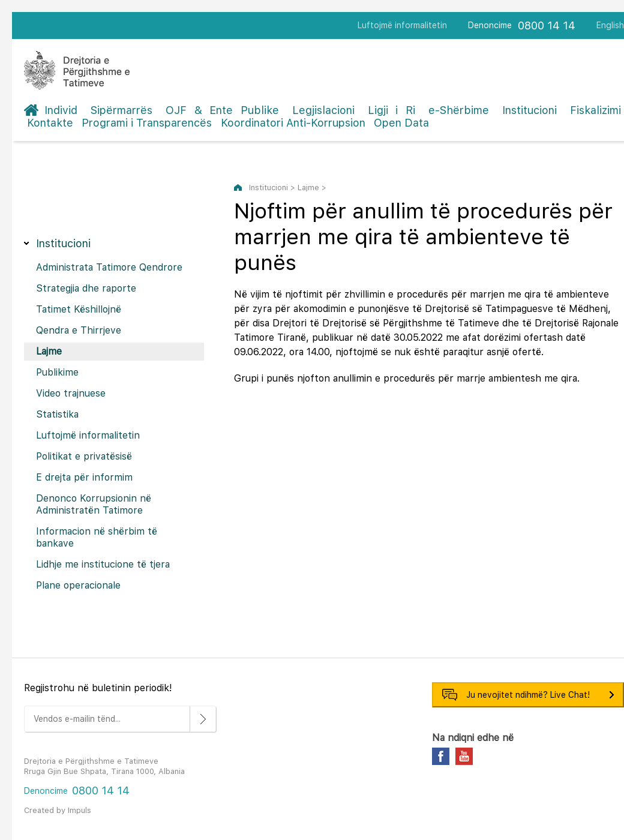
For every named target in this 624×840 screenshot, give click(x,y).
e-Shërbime (459, 110)
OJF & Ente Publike (222, 110)
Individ (61, 110)
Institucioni (529, 110)
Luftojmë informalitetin (402, 25)
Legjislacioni (323, 110)
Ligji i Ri (391, 110)
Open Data (401, 123)
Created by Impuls (58, 810)
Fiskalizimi (595, 110)
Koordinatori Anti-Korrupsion (293, 123)
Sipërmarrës (121, 110)
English (610, 25)
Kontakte (50, 123)
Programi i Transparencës (147, 123)
